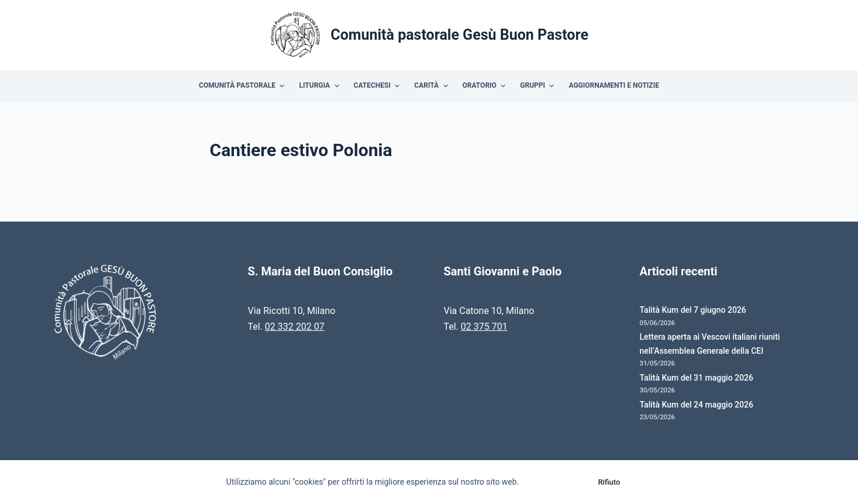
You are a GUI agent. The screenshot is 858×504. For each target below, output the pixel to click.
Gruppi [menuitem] (538, 86)
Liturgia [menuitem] (320, 86)
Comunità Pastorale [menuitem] (243, 86)
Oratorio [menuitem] (486, 86)
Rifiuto (609, 482)
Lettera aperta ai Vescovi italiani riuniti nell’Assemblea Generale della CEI (710, 344)
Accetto (555, 482)
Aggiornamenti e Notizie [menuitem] (614, 85)
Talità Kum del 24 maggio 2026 (697, 405)
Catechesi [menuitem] (378, 86)
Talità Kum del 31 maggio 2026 (697, 378)
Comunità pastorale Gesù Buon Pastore (459, 35)
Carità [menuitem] (432, 86)
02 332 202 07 (295, 327)
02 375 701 (484, 327)
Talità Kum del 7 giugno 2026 (693, 310)
